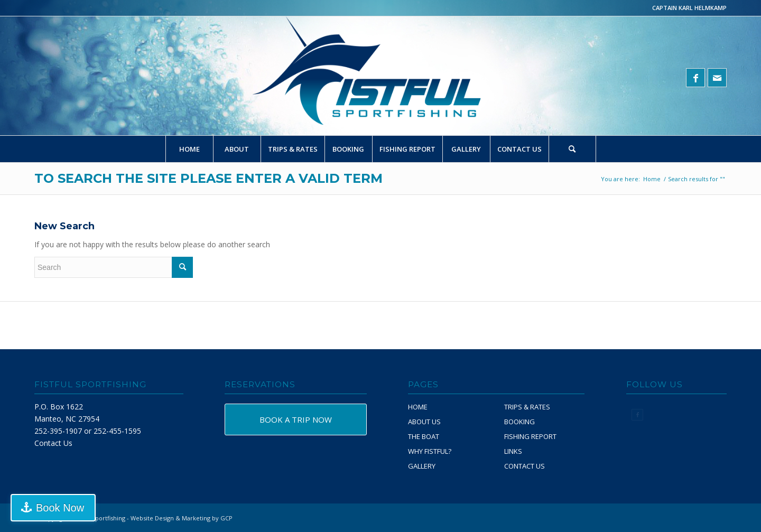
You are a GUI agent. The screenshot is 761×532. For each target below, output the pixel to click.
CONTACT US (525, 466)
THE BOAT (424, 436)
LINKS (513, 451)
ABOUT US (424, 422)
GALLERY (422, 466)
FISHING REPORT (530, 436)
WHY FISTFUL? (430, 451)
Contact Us (53, 443)
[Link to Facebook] (695, 78)
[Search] (572, 149)
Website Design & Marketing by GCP (182, 518)
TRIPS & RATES (527, 407)
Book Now (60, 508)
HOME (418, 407)
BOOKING (519, 422)
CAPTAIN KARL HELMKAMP (689, 8)
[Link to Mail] (717, 78)
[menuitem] (189, 149)
